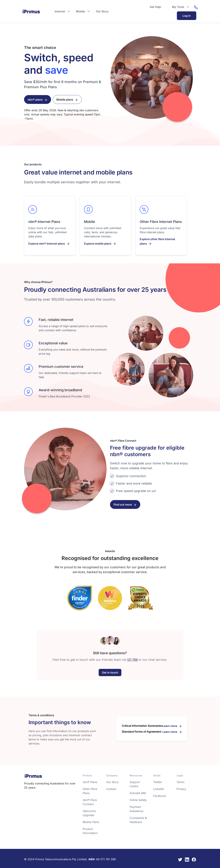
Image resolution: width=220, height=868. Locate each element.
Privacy (181, 789)
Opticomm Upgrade (89, 813)
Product (87, 775)
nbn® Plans (90, 782)
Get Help (155, 7)
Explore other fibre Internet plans (157, 241)
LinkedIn (159, 789)
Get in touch (110, 672)
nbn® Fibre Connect (90, 802)
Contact (111, 789)
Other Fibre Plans (90, 791)
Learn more (170, 726)
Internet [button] (60, 11)
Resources (136, 775)
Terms (180, 782)
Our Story (102, 11)
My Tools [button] (178, 7)
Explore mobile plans (98, 243)
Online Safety (138, 800)
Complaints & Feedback (138, 820)
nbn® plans (35, 100)
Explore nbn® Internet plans (47, 243)
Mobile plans (65, 100)
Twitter (158, 782)
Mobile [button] (80, 11)
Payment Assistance (136, 809)
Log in (187, 16)
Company (112, 775)
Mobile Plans (91, 822)
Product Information (90, 831)
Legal (180, 775)
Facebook (160, 796)
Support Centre (135, 784)
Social (157, 775)
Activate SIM (138, 793)
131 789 (132, 659)
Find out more (123, 505)
